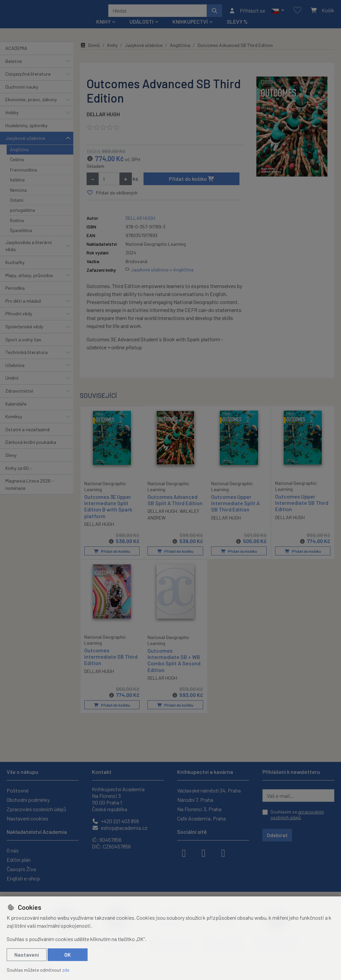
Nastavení (27, 955)
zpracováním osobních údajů (297, 815)
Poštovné (18, 790)
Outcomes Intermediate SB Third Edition (111, 665)
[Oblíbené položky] (297, 15)
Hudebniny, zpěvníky (26, 134)
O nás (13, 850)
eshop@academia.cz (120, 828)
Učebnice (15, 374)
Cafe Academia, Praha (201, 818)
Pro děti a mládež (23, 310)
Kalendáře (16, 412)
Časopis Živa (21, 869)
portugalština (22, 219)
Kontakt (102, 772)
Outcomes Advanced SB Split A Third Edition (175, 509)
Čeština (17, 168)
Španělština (21, 239)
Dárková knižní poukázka (31, 451)
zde (66, 970)
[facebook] (184, 852)
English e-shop (23, 878)
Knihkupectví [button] (190, 30)
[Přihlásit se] (247, 15)
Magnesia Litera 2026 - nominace (29, 493)
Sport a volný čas (23, 348)
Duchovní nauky (22, 96)
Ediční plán (19, 860)
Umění (12, 387)
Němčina (18, 199)
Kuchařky (15, 271)
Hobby (12, 121)
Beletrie (14, 70)
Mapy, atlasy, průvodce (29, 284)
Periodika (15, 297)
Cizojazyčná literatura (28, 83)
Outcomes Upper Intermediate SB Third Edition (302, 512)
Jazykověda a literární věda (28, 255)
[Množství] (109, 188)
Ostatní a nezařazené (28, 438)
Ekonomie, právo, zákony (31, 108)
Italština (17, 189)
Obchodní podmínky (28, 800)
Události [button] (142, 30)
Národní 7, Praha (195, 800)
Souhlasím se (297, 815)
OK (68, 955)
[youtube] (223, 852)
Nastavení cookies (27, 818)
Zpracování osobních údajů (36, 809)
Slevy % (237, 30)
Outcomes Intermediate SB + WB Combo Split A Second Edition (174, 668)
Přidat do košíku (192, 188)
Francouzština (23, 179)
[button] (278, 15)
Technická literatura (26, 361)
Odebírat (277, 835)
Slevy (11, 464)
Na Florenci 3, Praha (199, 809)
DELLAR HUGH (103, 123)
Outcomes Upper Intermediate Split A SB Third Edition (235, 512)
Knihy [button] (103, 30)
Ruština (17, 229)
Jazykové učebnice (25, 147)
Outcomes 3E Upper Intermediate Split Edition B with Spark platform (108, 515)
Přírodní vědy (19, 323)
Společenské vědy (24, 335)
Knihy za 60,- (19, 477)
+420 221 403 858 (115, 821)
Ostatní (17, 209)
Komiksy (14, 425)
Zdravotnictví (19, 400)
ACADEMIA (16, 57)
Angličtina (19, 159)
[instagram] (203, 852)
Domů (90, 54)
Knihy (112, 54)
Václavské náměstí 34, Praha (209, 790)
